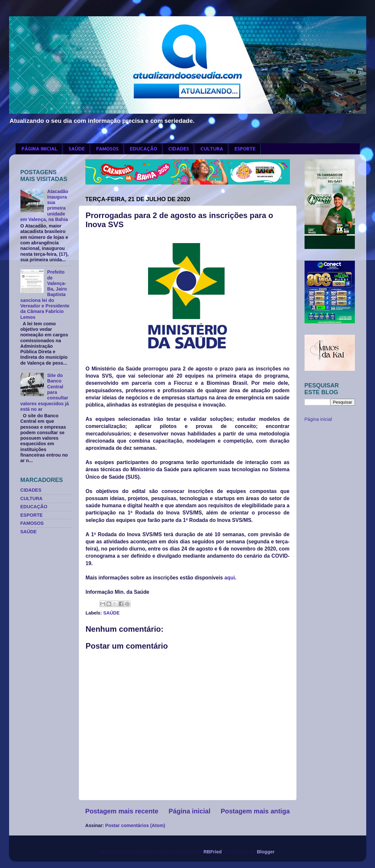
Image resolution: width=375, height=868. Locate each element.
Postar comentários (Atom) (135, 825)
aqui (230, 578)
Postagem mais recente (122, 811)
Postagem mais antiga (255, 811)
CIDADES (179, 149)
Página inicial (189, 811)
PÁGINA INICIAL (39, 149)
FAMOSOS (107, 149)
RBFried (213, 852)
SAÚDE (77, 149)
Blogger (266, 852)
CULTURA (212, 149)
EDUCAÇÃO (144, 149)
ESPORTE (245, 149)
